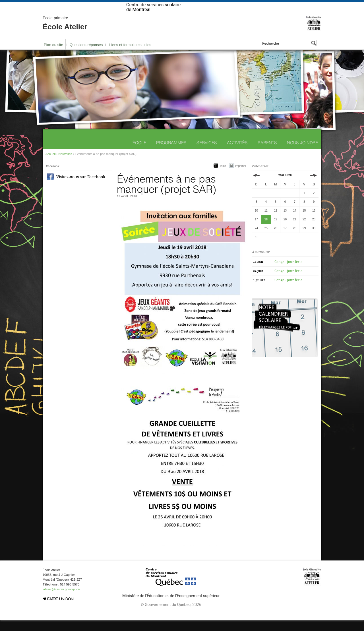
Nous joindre (302, 153)
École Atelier (65, 34)
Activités (237, 153)
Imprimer (241, 177)
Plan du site (53, 56)
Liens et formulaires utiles (130, 56)
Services (207, 153)
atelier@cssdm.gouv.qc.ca (61, 600)
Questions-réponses (86, 56)
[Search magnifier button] (314, 54)
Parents (267, 153)
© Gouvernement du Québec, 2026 (171, 615)
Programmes (171, 153)
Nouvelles (65, 165)
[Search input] (286, 54)
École (139, 153)
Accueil (50, 165)
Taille (223, 177)
